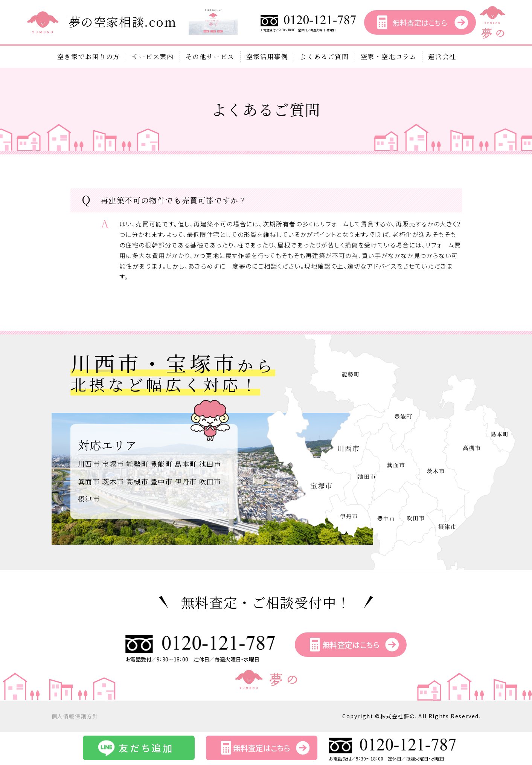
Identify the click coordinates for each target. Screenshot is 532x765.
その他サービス (210, 56)
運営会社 (442, 56)
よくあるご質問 (324, 56)
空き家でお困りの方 (89, 56)
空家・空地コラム (389, 56)
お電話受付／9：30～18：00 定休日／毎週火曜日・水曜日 (309, 28)
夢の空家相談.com (123, 21)
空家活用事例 (267, 56)
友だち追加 (146, 748)
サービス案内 (153, 56)
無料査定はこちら (420, 22)
